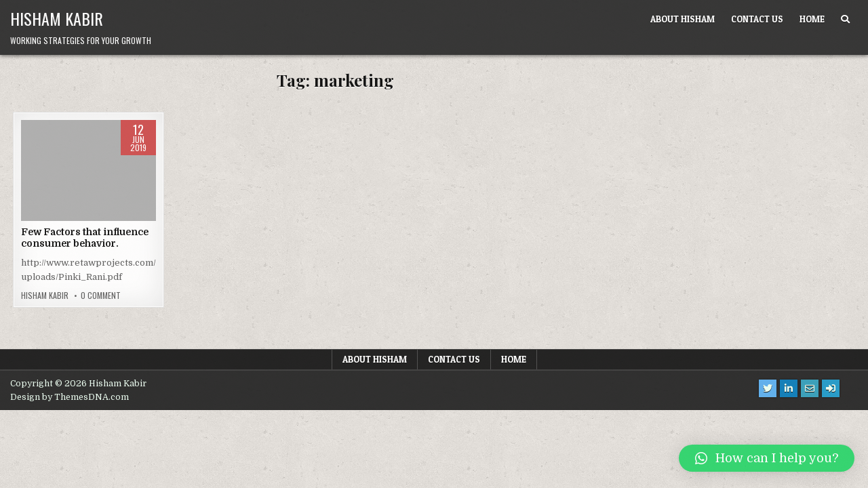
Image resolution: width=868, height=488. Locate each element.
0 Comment (101, 296)
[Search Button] (845, 19)
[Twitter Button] (768, 388)
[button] (767, 458)
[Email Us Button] (810, 388)
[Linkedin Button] (789, 388)
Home (812, 19)
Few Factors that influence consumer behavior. (85, 238)
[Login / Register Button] (831, 388)
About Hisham (683, 19)
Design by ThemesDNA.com (70, 397)
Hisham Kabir (57, 18)
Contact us (757, 19)
